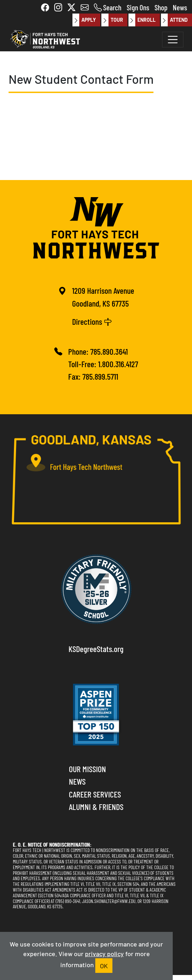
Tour (112, 20)
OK (104, 965)
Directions (92, 321)
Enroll (142, 20)
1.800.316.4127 (118, 364)
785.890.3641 (109, 351)
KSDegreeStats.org (96, 648)
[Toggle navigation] (173, 40)
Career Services (95, 794)
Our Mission (87, 769)
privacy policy (104, 953)
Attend (174, 20)
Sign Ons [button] (138, 7)
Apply (84, 20)
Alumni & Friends (96, 806)
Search (112, 7)
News (180, 7)
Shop (161, 7)
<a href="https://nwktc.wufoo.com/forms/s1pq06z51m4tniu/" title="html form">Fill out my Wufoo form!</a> (100, 134)
